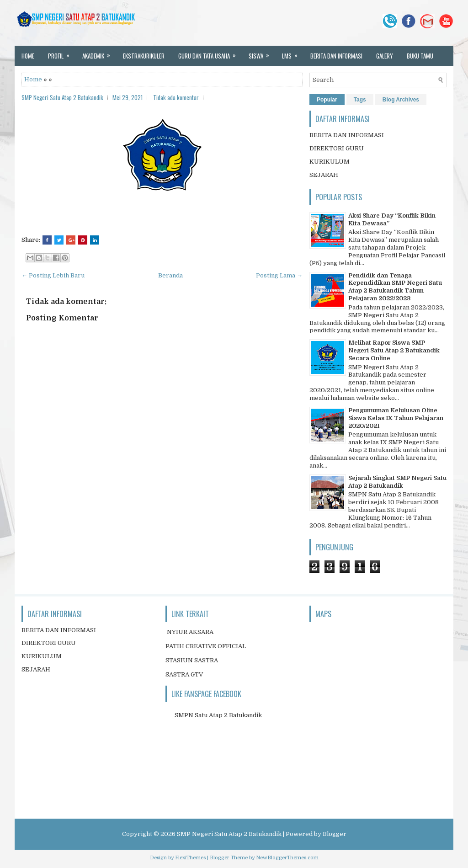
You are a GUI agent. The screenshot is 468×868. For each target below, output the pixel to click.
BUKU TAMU (420, 56)
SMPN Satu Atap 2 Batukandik (218, 715)
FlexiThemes (190, 858)
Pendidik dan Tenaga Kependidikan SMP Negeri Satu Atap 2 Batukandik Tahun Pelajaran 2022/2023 (395, 287)
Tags (360, 100)
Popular (327, 100)
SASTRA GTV (184, 674)
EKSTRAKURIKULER (144, 56)
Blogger (335, 834)
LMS (293, 53)
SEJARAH (324, 175)
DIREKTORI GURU (337, 148)
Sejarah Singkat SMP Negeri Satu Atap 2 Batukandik (397, 482)
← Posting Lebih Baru (53, 275)
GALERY (385, 56)
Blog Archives (401, 100)
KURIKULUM (330, 162)
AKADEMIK (99, 53)
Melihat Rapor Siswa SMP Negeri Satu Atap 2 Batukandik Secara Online (394, 350)
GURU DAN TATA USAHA (210, 53)
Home (33, 79)
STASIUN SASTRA (192, 660)
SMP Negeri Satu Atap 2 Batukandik (229, 834)
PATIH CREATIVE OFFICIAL (206, 646)
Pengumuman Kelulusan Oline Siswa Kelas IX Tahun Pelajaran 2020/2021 (396, 418)
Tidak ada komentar (176, 97)
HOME (28, 56)
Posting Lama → (279, 275)
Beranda (170, 275)
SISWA (262, 53)
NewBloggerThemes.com (287, 858)
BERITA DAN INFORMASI (336, 56)
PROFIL (62, 53)
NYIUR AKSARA (190, 632)
